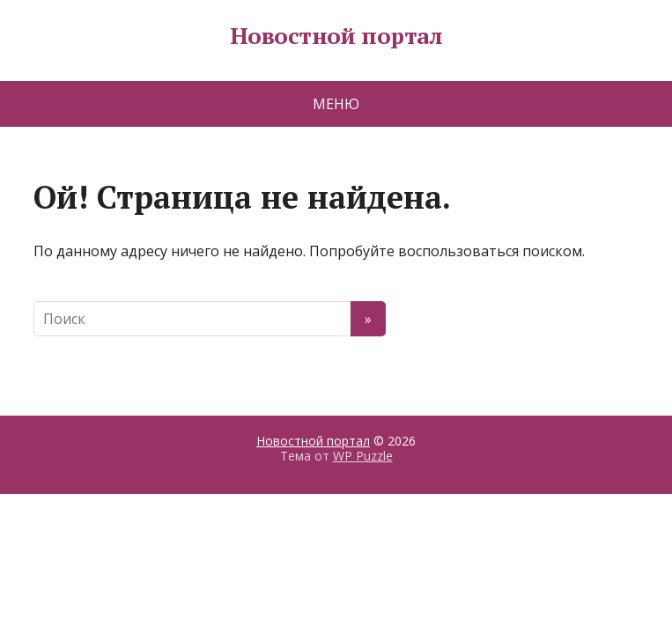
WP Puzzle (363, 456)
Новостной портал (336, 36)
